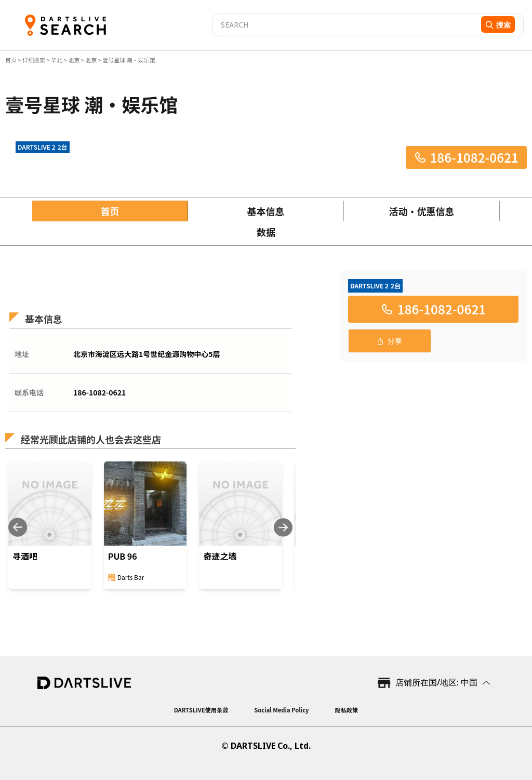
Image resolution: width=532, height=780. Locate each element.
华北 (57, 60)
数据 (266, 232)
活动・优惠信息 (422, 211)
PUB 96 (123, 556)
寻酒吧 (25, 556)
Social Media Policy (281, 710)
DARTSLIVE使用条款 (201, 710)
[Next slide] (283, 527)
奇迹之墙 (220, 556)
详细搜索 (34, 60)
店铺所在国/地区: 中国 (436, 682)
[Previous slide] (18, 527)
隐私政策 (346, 710)
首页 (11, 60)
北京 (74, 60)
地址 (22, 354)
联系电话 (29, 392)
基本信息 (266, 211)
